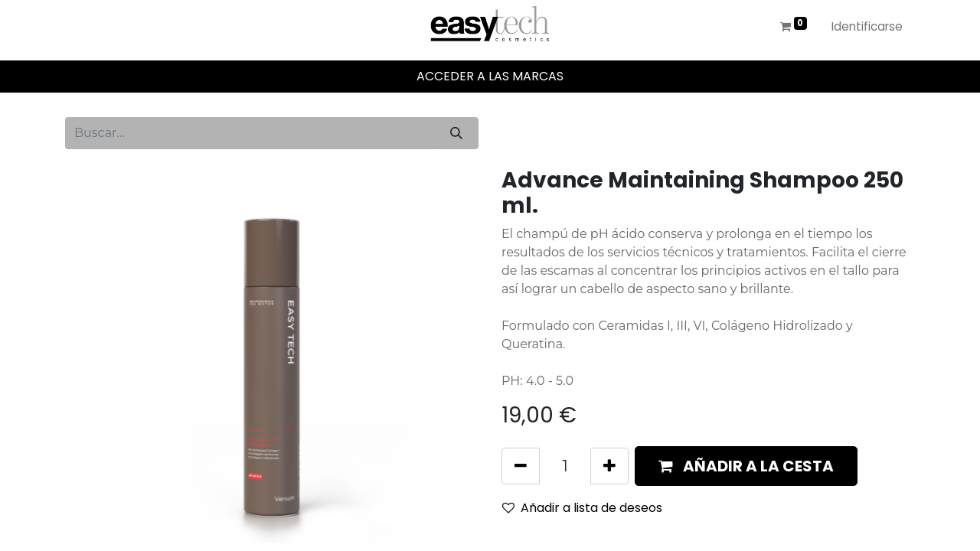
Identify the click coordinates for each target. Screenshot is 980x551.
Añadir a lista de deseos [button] (582, 508)
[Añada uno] (609, 466)
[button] (746, 466)
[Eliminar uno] (521, 466)
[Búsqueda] (456, 133)
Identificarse (867, 26)
